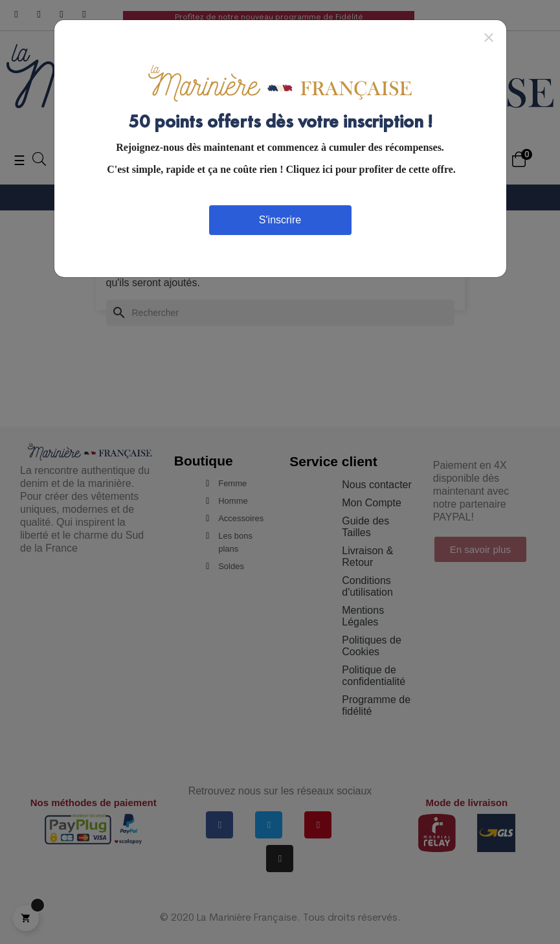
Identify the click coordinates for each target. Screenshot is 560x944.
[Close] (489, 37)
